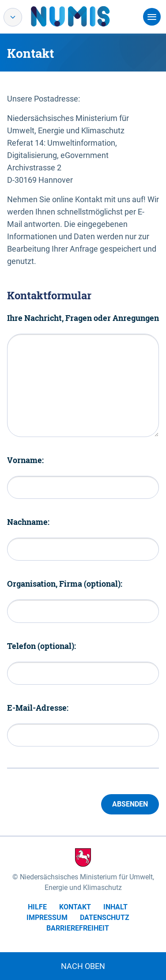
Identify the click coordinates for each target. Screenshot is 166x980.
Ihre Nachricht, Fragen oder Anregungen (83, 318)
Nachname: (28, 522)
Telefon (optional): (41, 646)
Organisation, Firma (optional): (65, 584)
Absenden (130, 804)
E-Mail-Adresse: (38, 708)
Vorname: (25, 460)
